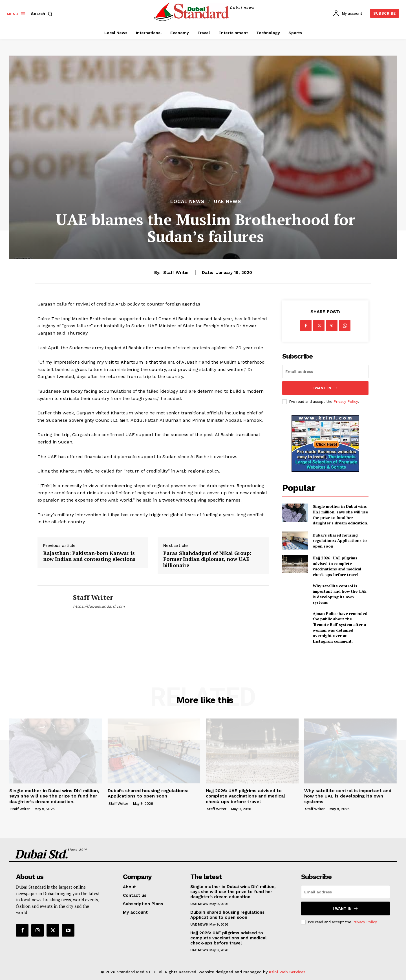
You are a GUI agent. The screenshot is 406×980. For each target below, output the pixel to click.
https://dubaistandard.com (99, 606)
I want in (325, 388)
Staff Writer (176, 273)
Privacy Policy (346, 402)
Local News (187, 202)
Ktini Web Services (287, 972)
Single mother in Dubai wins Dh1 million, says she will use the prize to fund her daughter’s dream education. (340, 515)
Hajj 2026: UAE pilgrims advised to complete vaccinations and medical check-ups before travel (337, 566)
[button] (43, 14)
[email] (325, 372)
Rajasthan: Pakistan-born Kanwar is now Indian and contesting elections (89, 556)
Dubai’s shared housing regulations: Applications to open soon (340, 540)
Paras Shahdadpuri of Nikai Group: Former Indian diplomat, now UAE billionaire (207, 559)
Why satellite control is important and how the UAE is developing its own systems (340, 594)
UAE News (228, 202)
